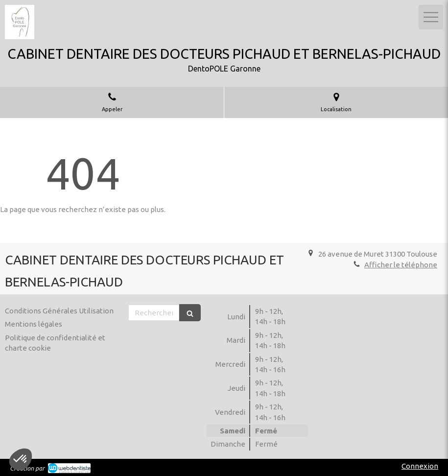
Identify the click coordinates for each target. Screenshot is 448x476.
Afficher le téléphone (401, 265)
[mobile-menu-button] (431, 17)
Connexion (420, 466)
